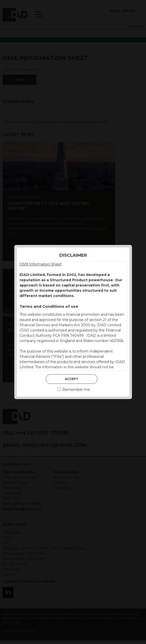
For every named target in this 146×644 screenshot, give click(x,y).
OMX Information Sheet (41, 264)
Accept (71, 379)
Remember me (74, 390)
